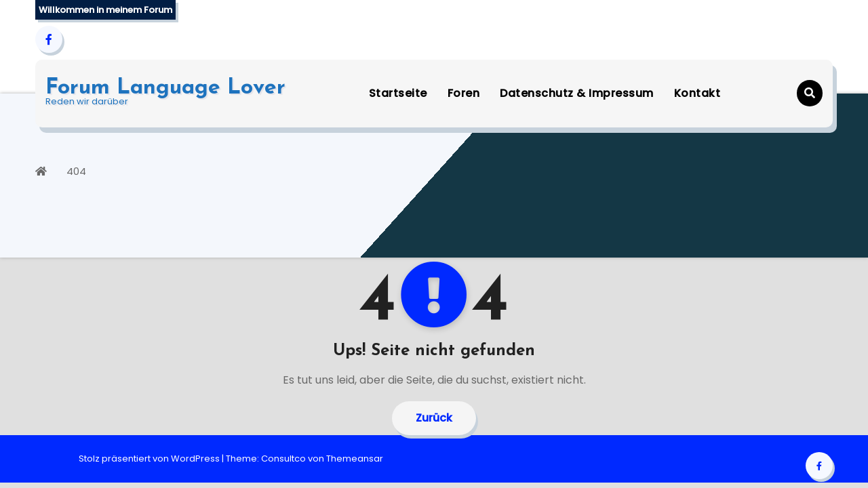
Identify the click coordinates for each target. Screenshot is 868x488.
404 (76, 171)
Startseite (398, 93)
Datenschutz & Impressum (577, 93)
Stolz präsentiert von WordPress (150, 459)
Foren (464, 93)
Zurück (434, 418)
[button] (810, 93)
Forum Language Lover (165, 88)
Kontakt (697, 93)
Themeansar (355, 459)
